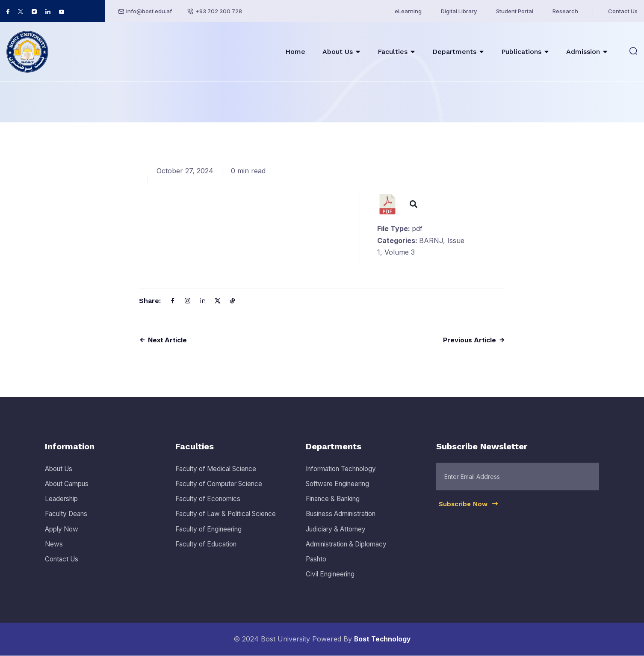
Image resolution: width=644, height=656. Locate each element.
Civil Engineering (332, 583)
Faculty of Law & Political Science (230, 523)
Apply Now (63, 538)
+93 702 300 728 (219, 11)
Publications (521, 52)
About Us (338, 52)
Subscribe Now (470, 517)
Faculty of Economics (211, 508)
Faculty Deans (68, 523)
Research (565, 11)
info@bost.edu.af (149, 11)
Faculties (393, 52)
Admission (583, 52)
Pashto (317, 568)
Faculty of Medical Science (219, 478)
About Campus (69, 493)
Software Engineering (341, 493)
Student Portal (515, 11)
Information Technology (345, 478)
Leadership (63, 508)
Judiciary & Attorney (339, 538)
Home (295, 52)
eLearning (408, 11)
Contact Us (623, 11)
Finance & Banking (336, 508)
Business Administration (344, 523)
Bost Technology (382, 639)
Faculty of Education (209, 553)
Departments (454, 52)
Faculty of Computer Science (223, 493)
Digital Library (459, 11)
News (54, 553)
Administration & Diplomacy (350, 553)
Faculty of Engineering (212, 538)
